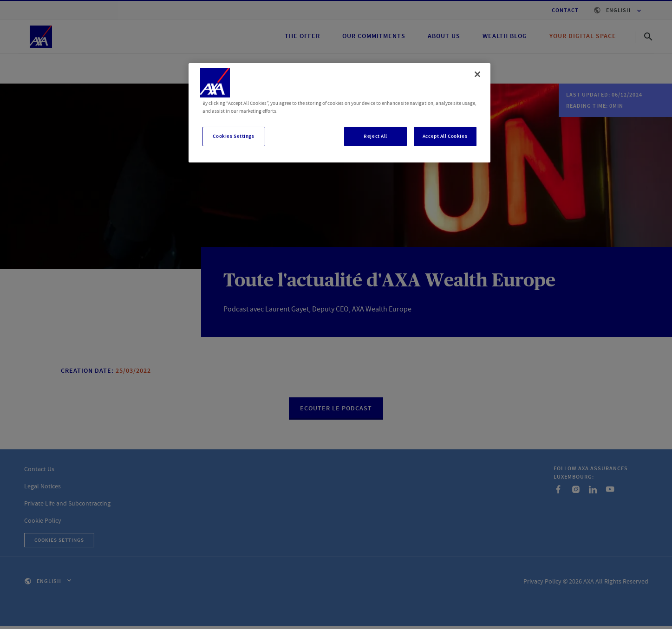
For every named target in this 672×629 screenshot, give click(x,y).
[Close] (477, 74)
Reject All (375, 136)
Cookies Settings (233, 136)
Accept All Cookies (445, 136)
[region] (339, 113)
